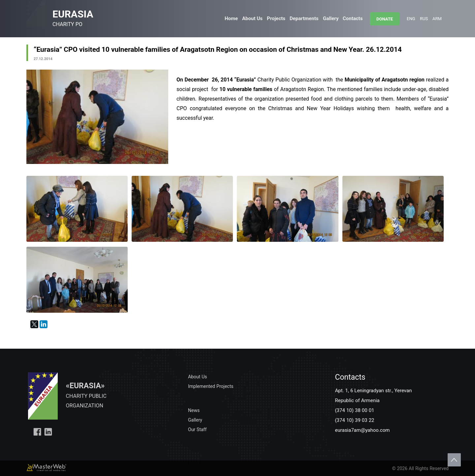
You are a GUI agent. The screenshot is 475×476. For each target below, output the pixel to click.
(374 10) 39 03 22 (354, 420)
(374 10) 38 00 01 (354, 410)
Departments (304, 18)
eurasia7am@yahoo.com (362, 430)
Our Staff (197, 429)
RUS (424, 18)
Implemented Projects (211, 386)
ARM (437, 18)
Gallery (331, 18)
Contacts (353, 18)
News (194, 410)
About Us (252, 18)
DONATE (385, 19)
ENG (411, 18)
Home (231, 18)
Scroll (454, 460)
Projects (276, 18)
